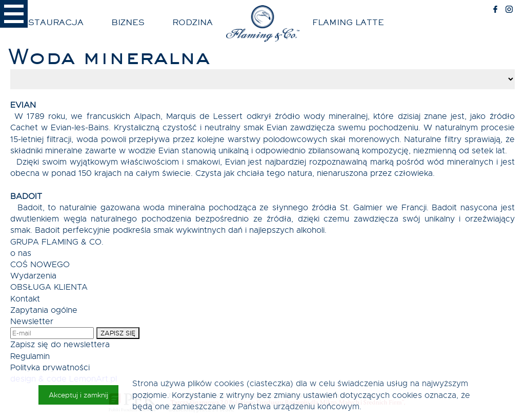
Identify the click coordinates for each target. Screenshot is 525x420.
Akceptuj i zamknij (78, 395)
